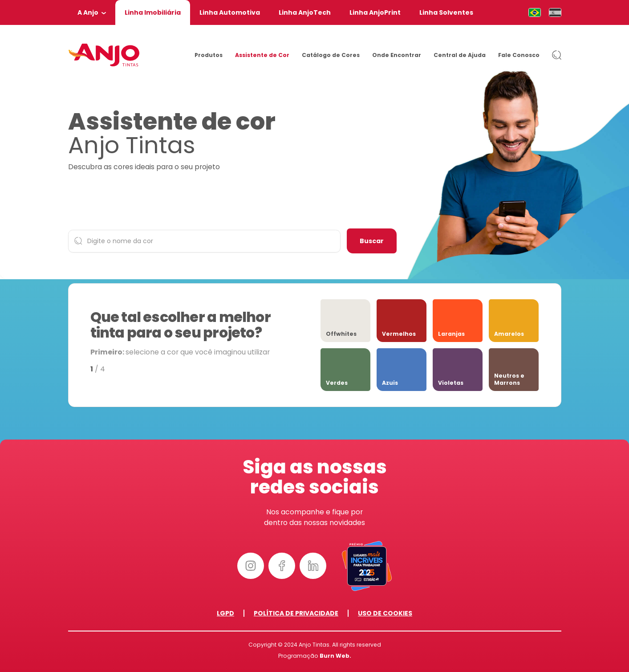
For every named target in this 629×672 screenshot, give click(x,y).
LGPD (225, 613)
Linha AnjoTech (305, 12)
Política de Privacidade (296, 613)
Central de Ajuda (460, 55)
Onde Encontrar (397, 55)
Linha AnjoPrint (375, 12)
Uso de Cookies (385, 613)
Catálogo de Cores (331, 55)
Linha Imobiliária (153, 12)
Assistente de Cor (262, 55)
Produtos (209, 55)
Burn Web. (335, 656)
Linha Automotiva (230, 12)
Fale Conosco (519, 55)
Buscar (372, 241)
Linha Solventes (446, 12)
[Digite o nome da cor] (205, 241)
